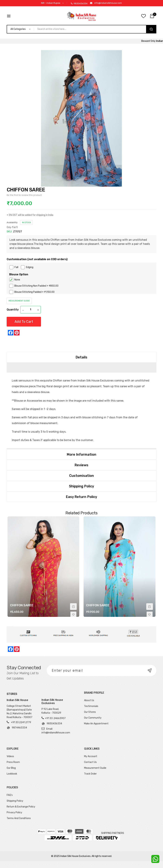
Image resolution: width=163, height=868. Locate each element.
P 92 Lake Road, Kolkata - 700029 (51, 711)
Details (81, 357)
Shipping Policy (81, 486)
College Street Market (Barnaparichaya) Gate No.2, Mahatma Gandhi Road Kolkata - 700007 (19, 712)
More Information (81, 454)
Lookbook (12, 774)
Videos (10, 756)
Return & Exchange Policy (21, 807)
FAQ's (10, 795)
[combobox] (92, 29)
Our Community (93, 718)
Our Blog (11, 768)
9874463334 (17, 728)
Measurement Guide (19, 301)
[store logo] (81, 16)
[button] (53, 3)
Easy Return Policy (81, 497)
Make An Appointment (96, 724)
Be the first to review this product (24, 195)
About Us (89, 700)
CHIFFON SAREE (22, 605)
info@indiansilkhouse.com (108, 3)
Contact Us (90, 762)
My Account (91, 756)
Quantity (13, 310)
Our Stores (90, 712)
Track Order (90, 774)
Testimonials (91, 706)
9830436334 (79, 3)
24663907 (60, 718)
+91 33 (49, 718)
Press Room (13, 762)
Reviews (81, 465)
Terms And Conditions (19, 818)
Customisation (81, 476)
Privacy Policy (14, 812)
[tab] (81, 357)
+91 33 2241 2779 (21, 722)
